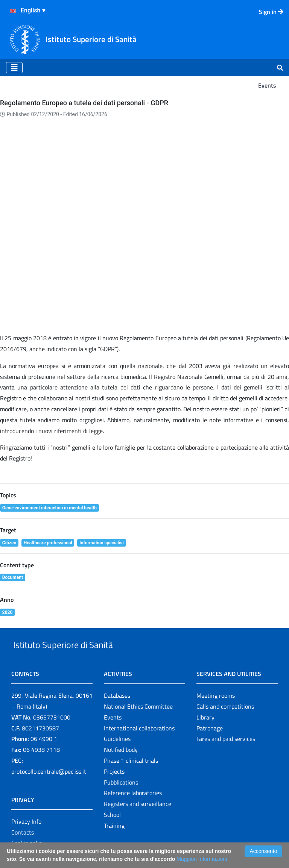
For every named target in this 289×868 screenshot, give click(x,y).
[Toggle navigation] (14, 68)
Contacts (23, 789)
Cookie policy (28, 800)
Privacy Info (26, 778)
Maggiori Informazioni (202, 859)
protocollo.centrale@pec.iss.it (49, 728)
